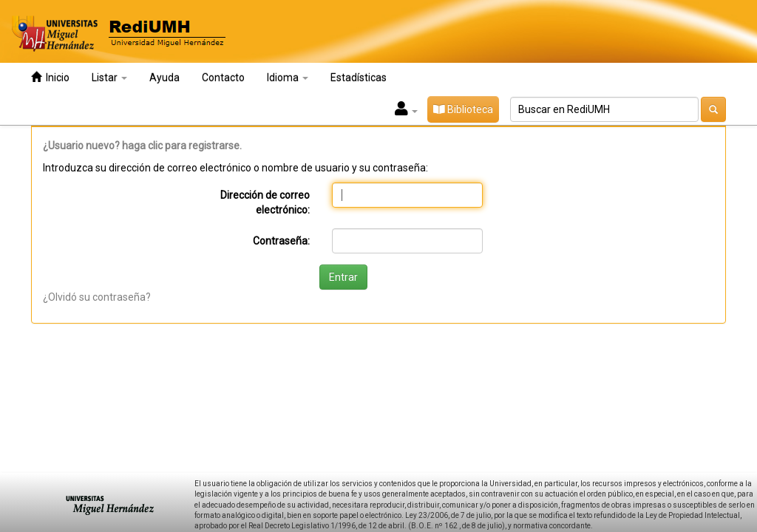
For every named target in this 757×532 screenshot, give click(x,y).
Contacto (223, 78)
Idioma (288, 78)
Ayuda (164, 78)
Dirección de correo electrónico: (265, 202)
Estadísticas (359, 78)
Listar (109, 78)
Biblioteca (463, 109)
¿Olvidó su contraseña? (97, 297)
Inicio (50, 77)
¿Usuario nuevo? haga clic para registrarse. (142, 146)
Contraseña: (281, 241)
